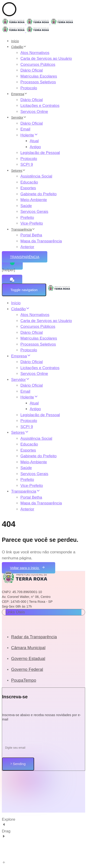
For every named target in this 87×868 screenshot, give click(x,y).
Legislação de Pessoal (40, 153)
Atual (34, 141)
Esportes (28, 188)
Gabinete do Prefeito (39, 194)
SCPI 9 (27, 164)
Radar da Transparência (34, 637)
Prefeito (27, 218)
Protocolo (29, 88)
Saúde (26, 206)
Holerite (29, 135)
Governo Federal (27, 669)
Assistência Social (36, 176)
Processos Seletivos (38, 82)
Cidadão (19, 47)
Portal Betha (31, 235)
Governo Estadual (28, 659)
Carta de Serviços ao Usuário (46, 59)
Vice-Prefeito (32, 223)
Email (25, 129)
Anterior (27, 247)
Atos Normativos (35, 53)
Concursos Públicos (38, 65)
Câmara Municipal (28, 648)
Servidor (19, 118)
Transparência (23, 229)
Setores (18, 171)
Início (15, 41)
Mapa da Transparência (41, 241)
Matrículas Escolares (39, 76)
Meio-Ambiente (34, 200)
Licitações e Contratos (40, 106)
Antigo (35, 147)
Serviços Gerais (34, 212)
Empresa (19, 94)
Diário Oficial (32, 70)
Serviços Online (34, 112)
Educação (29, 182)
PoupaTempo (24, 680)
